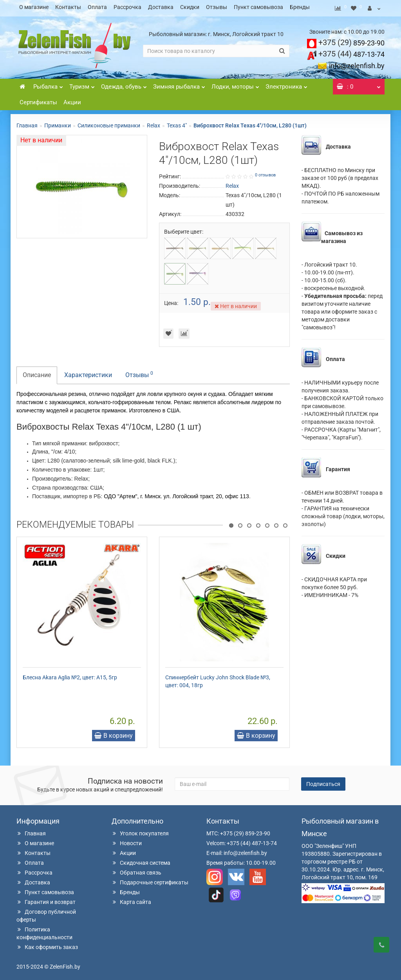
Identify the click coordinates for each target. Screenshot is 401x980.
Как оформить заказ (47, 945)
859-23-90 (351, 41)
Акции (72, 100)
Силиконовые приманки (109, 123)
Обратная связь (136, 870)
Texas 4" (177, 123)
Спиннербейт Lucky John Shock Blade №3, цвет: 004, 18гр (218, 679)
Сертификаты (38, 100)
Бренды (300, 7)
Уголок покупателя (140, 831)
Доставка (161, 7)
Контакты (68, 7)
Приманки (58, 123)
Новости (127, 841)
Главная (27, 123)
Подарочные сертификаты (150, 880)
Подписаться (323, 782)
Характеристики (88, 373)
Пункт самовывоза (258, 7)
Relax (154, 123)
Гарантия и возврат (46, 900)
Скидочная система (141, 860)
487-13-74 (351, 52)
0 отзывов (265, 173)
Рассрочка (127, 7)
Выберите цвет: (184, 229)
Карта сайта (131, 900)
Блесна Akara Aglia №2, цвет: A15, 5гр (70, 675)
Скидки (190, 7)
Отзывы (217, 7)
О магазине (34, 7)
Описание (37, 373)
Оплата (97, 7)
